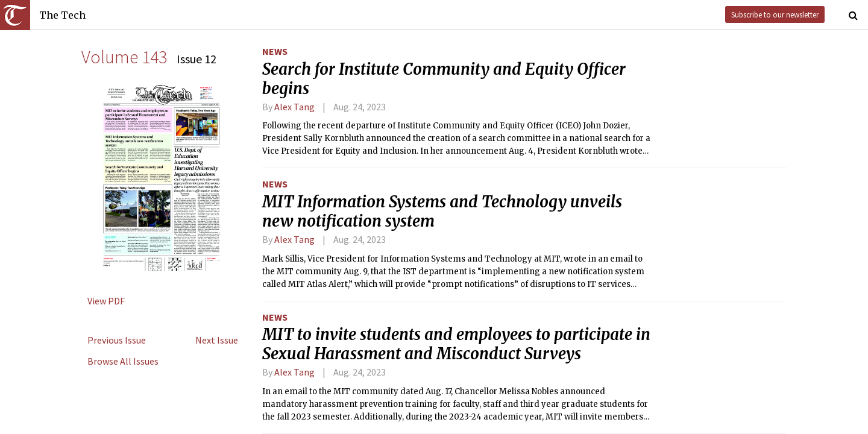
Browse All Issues (123, 361)
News (275, 51)
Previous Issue (117, 340)
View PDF (106, 301)
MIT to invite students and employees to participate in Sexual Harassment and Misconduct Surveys (456, 344)
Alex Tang (294, 107)
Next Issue (217, 340)
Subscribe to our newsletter (775, 14)
